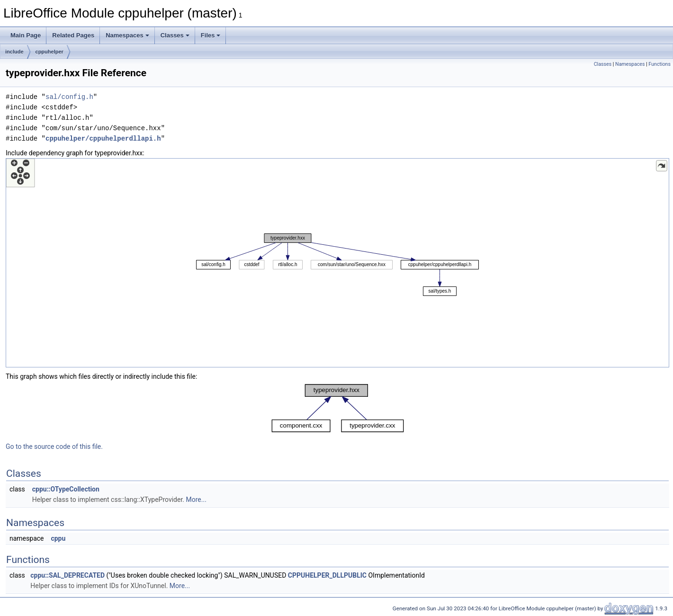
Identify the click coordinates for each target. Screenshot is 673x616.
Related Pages (73, 35)
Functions (660, 64)
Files (211, 35)
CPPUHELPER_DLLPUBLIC (327, 575)
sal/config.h (69, 97)
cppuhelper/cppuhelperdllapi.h (103, 138)
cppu (58, 538)
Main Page (26, 35)
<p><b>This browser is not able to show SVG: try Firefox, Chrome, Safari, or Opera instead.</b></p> (337, 263)
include (14, 52)
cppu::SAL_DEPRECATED (67, 575)
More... (196, 500)
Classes (175, 35)
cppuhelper (49, 52)
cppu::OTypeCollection (66, 489)
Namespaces (127, 35)
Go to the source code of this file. (54, 446)
